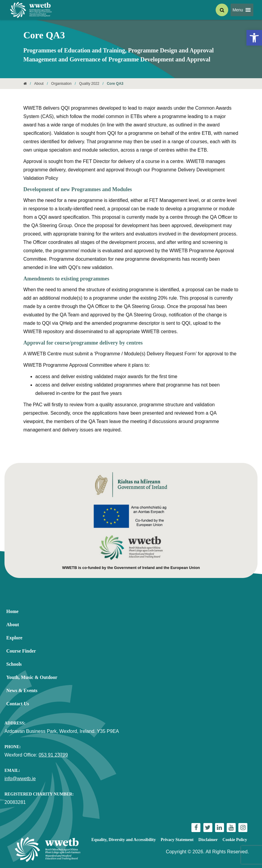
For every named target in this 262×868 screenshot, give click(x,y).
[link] (254, 38)
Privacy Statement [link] (177, 840)
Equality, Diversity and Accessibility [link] (124, 840)
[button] (238, 10)
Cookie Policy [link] (235, 840)
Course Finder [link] (21, 651)
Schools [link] (14, 664)
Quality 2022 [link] (89, 84)
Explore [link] (14, 638)
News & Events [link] (22, 690)
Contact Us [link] (18, 704)
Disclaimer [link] (208, 840)
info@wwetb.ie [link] (20, 779)
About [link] (39, 84)
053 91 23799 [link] (53, 755)
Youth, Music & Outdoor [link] (32, 677)
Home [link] (12, 611)
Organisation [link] (61, 84)
